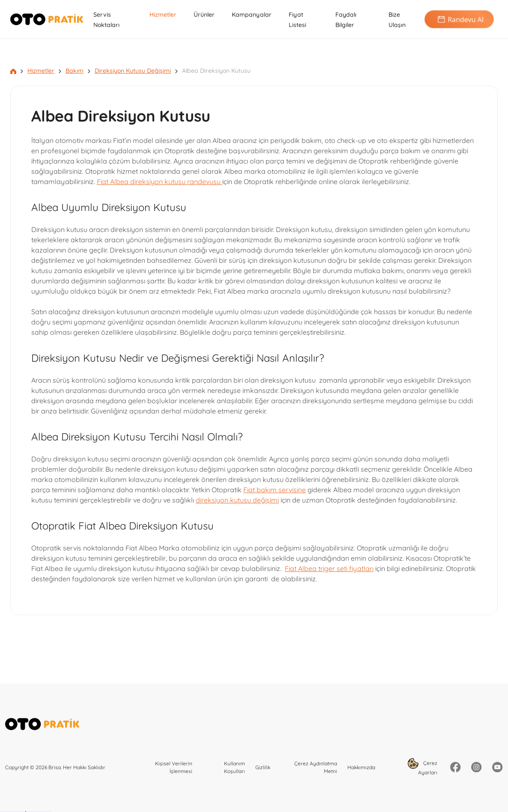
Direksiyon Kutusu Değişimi (133, 71)
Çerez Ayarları (423, 767)
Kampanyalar (252, 15)
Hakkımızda (361, 767)
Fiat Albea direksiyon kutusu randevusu (160, 181)
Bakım (75, 71)
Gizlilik (263, 767)
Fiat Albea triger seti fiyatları (329, 568)
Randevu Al (459, 19)
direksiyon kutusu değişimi (237, 500)
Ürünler (204, 15)
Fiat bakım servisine (275, 490)
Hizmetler (163, 15)
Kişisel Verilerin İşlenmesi (174, 767)
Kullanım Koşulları (235, 767)
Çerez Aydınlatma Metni (316, 767)
